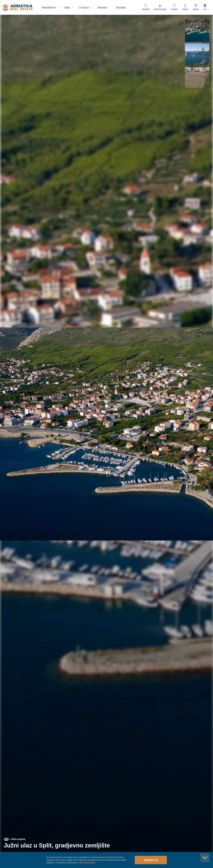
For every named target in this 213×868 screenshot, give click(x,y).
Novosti (102, 7)
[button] (197, 31)
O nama (84, 7)
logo (17, 7)
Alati (67, 7)
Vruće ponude (160, 9)
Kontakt (121, 7)
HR (205, 9)
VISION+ (196, 9)
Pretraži (146, 9)
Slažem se (151, 860)
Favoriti (174, 9)
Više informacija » (87, 863)
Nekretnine (49, 7)
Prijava (185, 9)
